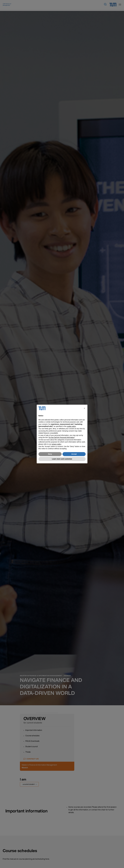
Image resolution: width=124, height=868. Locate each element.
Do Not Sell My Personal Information (61, 437)
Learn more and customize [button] (62, 459)
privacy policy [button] (56, 444)
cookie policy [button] (71, 426)
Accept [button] (74, 454)
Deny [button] (50, 454)
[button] (84, 408)
